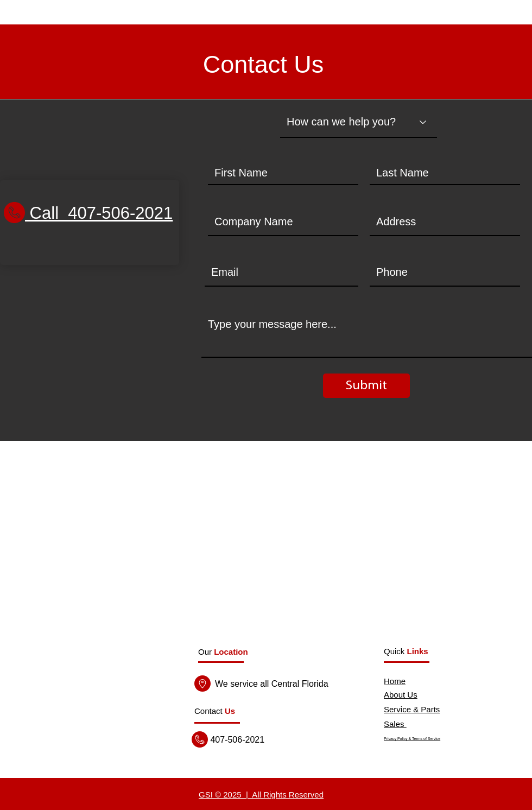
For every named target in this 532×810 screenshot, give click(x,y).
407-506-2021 (236, 740)
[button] (215, 711)
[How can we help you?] (359, 122)
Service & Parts (412, 709)
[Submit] (366, 386)
